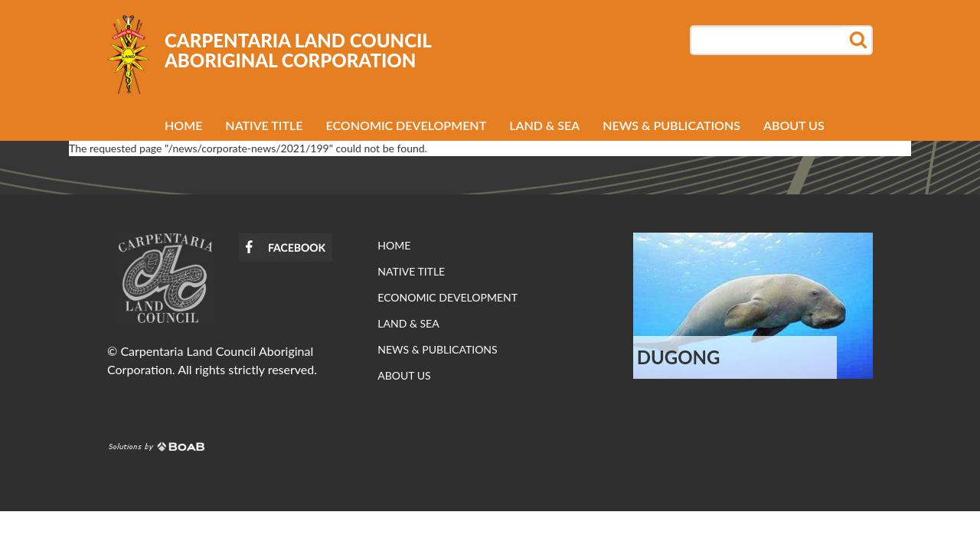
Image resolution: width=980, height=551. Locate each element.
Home (183, 125)
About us (794, 125)
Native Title (264, 125)
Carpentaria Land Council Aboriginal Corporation (298, 51)
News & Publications (671, 125)
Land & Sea (544, 125)
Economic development (407, 125)
